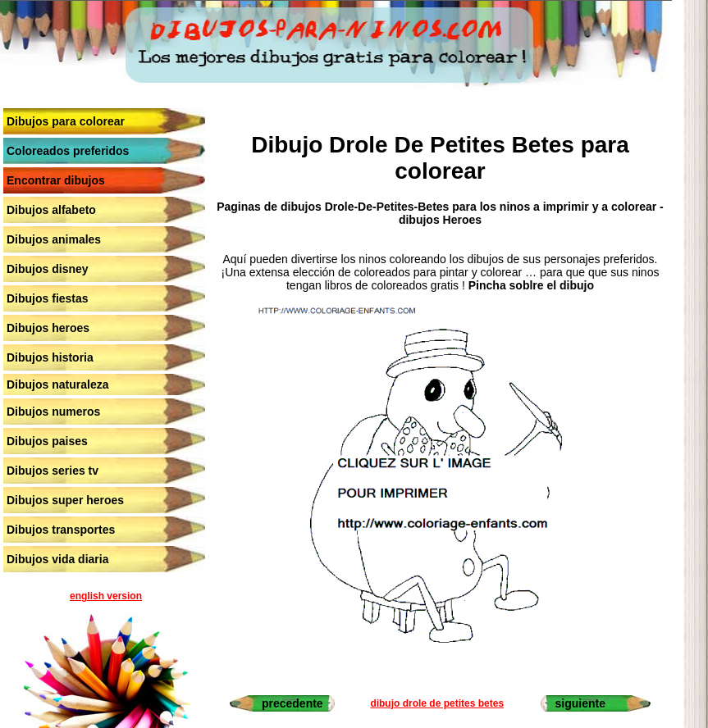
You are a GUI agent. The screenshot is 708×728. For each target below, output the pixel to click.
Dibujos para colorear (66, 121)
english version (106, 596)
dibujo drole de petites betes (437, 703)
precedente (292, 703)
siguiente (580, 703)
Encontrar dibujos (56, 180)
